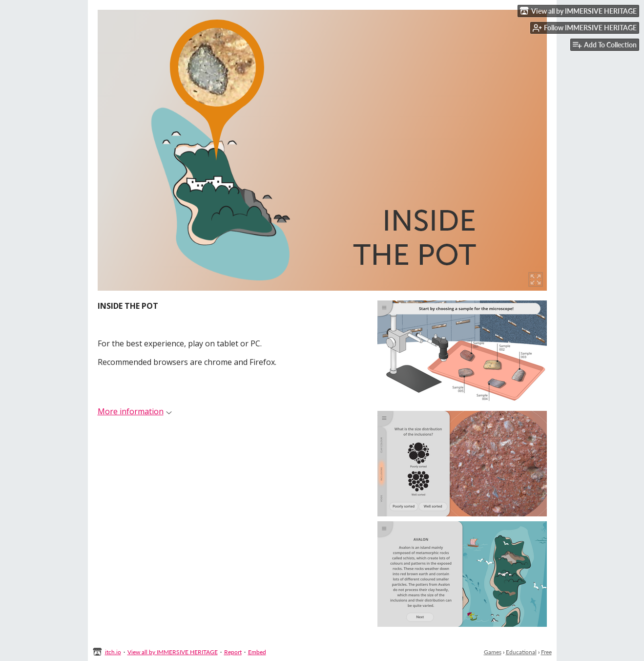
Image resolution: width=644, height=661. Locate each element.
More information (135, 411)
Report (233, 652)
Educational (521, 652)
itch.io (113, 652)
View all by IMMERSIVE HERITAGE (173, 652)
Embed (257, 652)
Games (493, 652)
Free (546, 652)
